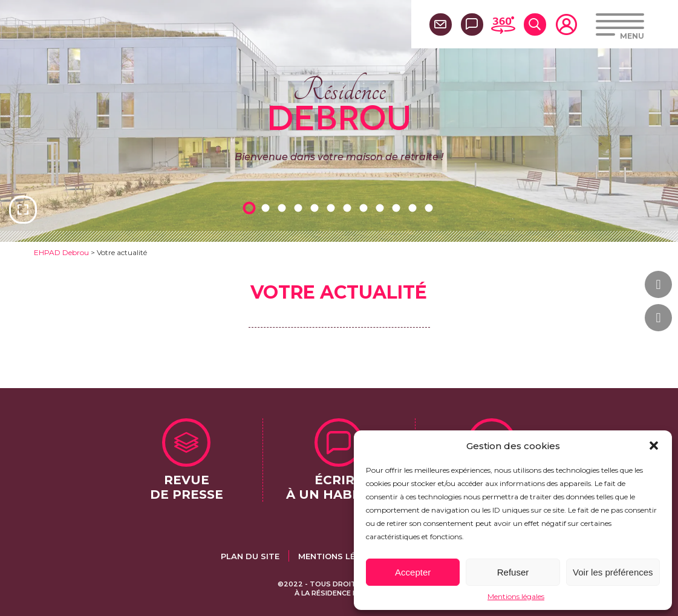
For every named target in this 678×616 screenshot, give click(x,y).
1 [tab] (252, 208)
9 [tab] (382, 208)
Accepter (413, 572)
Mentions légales (516, 596)
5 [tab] (317, 208)
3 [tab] (284, 208)
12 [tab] (431, 208)
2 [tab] (268, 208)
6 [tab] (333, 208)
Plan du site (250, 556)
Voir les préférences (613, 572)
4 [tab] (301, 208)
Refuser (513, 572)
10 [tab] (399, 208)
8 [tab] (366, 208)
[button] (654, 446)
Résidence (339, 102)
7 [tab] (350, 208)
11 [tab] (415, 208)
